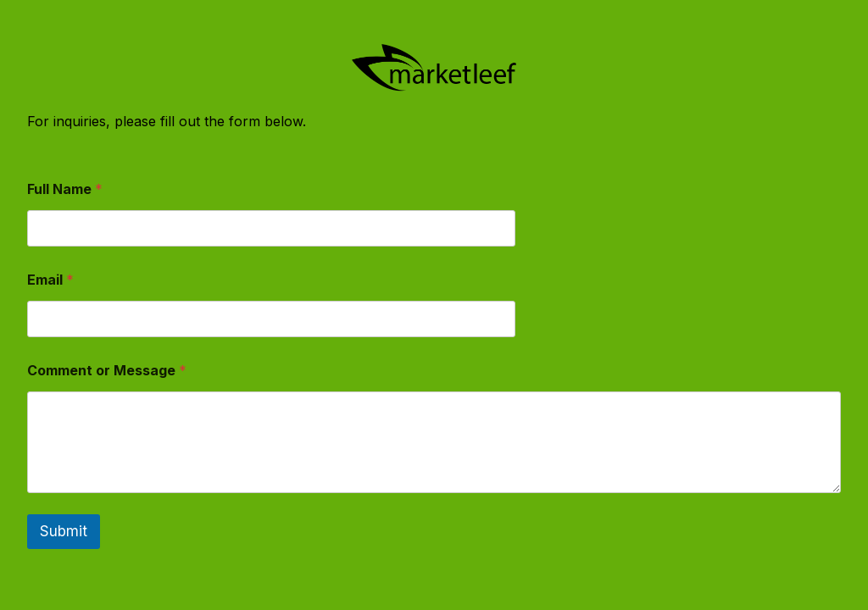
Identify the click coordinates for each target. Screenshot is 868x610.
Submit (64, 531)
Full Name (65, 189)
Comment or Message (107, 371)
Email (50, 280)
